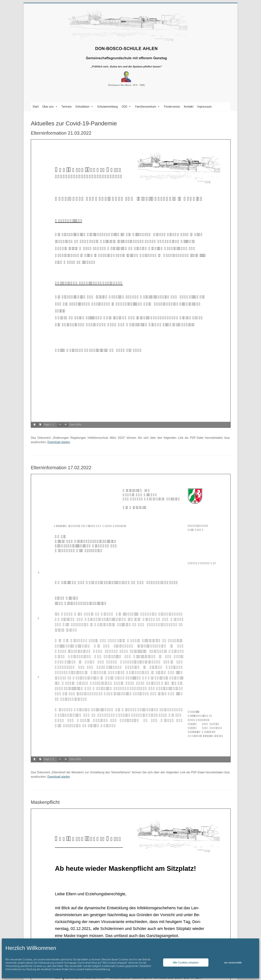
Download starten (59, 442)
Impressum (204, 107)
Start (36, 107)
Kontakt (189, 107)
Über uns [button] (50, 107)
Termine (67, 107)
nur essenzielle (233, 963)
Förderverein (172, 107)
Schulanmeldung (107, 107)
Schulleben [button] (84, 107)
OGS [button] (126, 107)
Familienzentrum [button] (148, 107)
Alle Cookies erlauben (186, 963)
